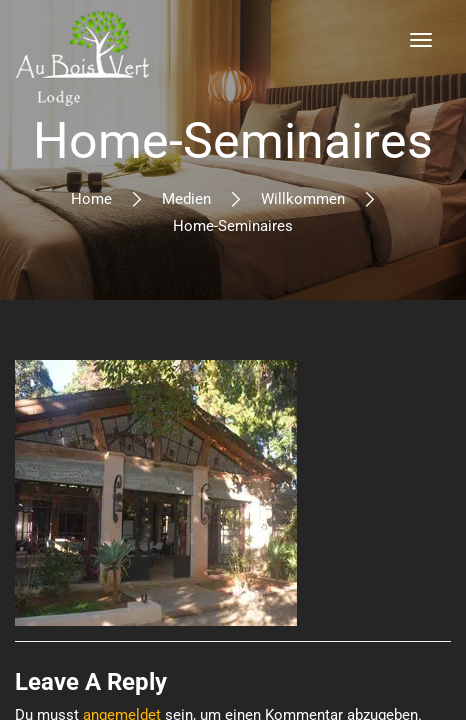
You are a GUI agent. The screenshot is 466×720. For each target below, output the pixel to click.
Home (91, 199)
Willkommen (303, 199)
